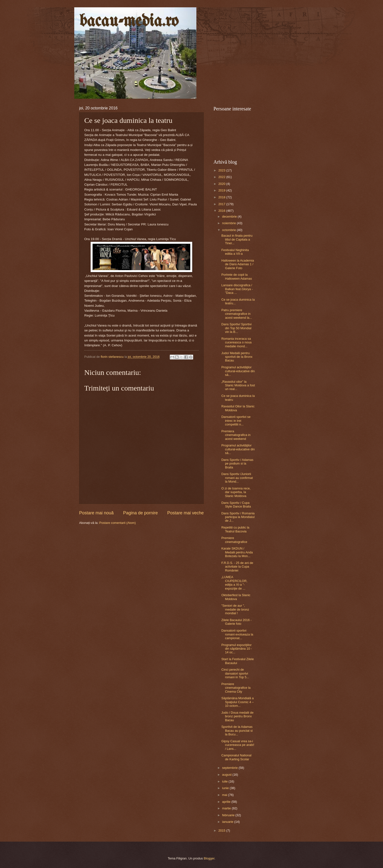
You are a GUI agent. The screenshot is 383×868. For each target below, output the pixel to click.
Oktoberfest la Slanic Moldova (236, 597)
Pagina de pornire (140, 513)
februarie (229, 815)
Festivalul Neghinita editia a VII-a (235, 252)
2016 (222, 211)
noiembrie (229, 223)
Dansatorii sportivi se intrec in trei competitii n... (236, 421)
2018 (222, 197)
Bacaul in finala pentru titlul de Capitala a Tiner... (237, 239)
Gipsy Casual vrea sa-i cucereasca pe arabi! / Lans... (238, 745)
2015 (222, 831)
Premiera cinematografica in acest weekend (236, 435)
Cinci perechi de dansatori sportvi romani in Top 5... (235, 673)
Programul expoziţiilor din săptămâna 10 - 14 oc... (237, 649)
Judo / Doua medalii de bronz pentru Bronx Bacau (237, 716)
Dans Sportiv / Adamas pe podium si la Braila (237, 464)
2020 (222, 184)
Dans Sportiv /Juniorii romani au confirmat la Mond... (237, 478)
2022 (222, 177)
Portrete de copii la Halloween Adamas (237, 276)
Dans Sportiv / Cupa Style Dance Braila (236, 505)
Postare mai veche (186, 513)
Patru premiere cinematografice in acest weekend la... (237, 314)
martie (227, 808)
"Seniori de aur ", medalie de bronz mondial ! (235, 609)
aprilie (227, 802)
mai (225, 795)
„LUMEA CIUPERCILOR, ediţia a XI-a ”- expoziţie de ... (234, 583)
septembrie (230, 768)
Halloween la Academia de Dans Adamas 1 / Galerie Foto (238, 264)
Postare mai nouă (96, 513)
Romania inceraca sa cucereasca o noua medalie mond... (236, 342)
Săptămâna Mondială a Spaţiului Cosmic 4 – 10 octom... (237, 702)
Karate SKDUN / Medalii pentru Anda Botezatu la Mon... (237, 552)
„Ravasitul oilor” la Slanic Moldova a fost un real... (238, 385)
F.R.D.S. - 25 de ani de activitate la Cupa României (237, 567)
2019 (222, 190)
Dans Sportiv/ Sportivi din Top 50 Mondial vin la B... (236, 328)
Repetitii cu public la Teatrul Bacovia (235, 529)
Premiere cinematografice (234, 540)
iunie (226, 788)
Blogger (209, 858)
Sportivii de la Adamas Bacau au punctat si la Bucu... (237, 730)
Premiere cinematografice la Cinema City (236, 688)
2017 (222, 204)
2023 (222, 170)
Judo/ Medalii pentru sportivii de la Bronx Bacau (237, 357)
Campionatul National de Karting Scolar (236, 757)
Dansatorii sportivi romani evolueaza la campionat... (237, 634)
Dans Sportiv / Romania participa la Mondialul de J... (238, 517)
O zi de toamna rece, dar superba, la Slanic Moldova (236, 492)
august (227, 775)
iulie (225, 781)
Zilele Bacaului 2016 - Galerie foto (236, 622)
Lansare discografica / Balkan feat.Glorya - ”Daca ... (237, 289)
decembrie (230, 217)
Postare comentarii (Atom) (117, 523)
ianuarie (228, 822)
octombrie (229, 230)
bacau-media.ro (129, 22)
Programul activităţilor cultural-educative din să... (238, 371)
